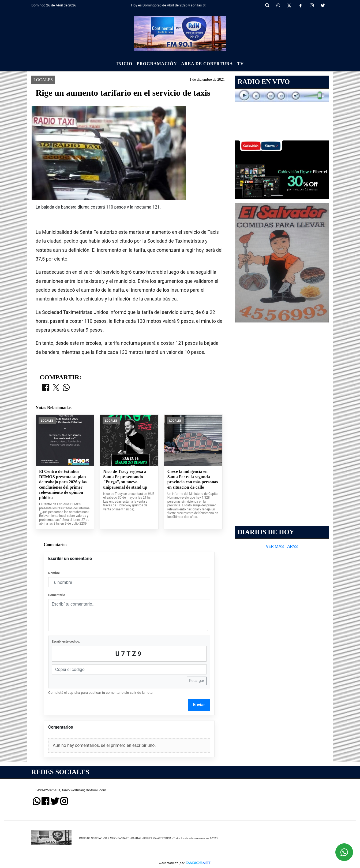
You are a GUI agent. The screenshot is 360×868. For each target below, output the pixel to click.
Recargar (197, 681)
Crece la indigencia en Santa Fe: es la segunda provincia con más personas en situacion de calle (193, 479)
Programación (157, 64)
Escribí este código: (66, 641)
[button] (267, 6)
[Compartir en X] (56, 388)
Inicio (124, 64)
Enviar (199, 705)
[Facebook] (301, 6)
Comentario (57, 595)
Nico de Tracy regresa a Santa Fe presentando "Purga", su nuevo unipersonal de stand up (125, 479)
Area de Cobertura (207, 64)
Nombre (54, 573)
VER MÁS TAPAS (282, 546)
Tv (241, 64)
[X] (289, 6)
